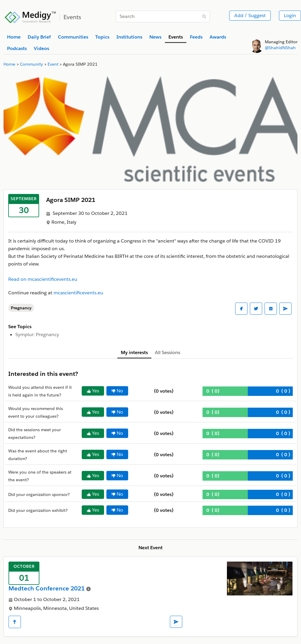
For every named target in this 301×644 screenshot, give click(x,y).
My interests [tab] (134, 352)
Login (290, 15)
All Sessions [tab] (168, 352)
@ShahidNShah (280, 48)
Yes (93, 391)
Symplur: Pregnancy (37, 335)
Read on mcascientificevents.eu (43, 279)
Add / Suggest (250, 15)
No (117, 391)
